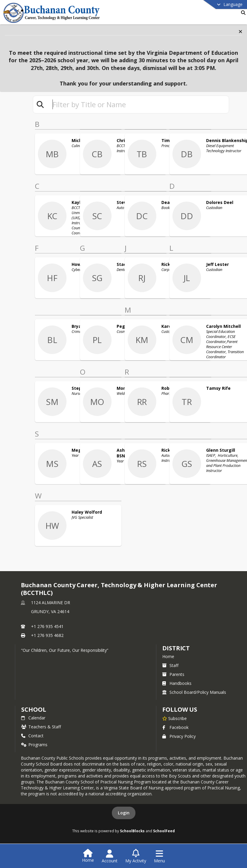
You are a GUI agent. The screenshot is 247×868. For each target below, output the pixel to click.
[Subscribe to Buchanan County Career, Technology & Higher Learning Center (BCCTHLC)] (175, 718)
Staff (170, 665)
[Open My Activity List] (136, 856)
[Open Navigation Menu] (159, 856)
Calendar (33, 718)
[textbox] (138, 104)
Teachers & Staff (41, 727)
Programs (34, 745)
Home (168, 656)
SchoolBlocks (132, 831)
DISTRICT (176, 648)
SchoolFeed (164, 831)
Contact (32, 736)
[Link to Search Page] (242, 13)
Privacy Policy (179, 736)
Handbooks (177, 683)
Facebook (175, 727)
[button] (240, 32)
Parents (173, 674)
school (34, 709)
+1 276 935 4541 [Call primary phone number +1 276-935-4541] (47, 626)
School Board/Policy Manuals (194, 692)
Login (124, 813)
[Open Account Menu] (110, 856)
